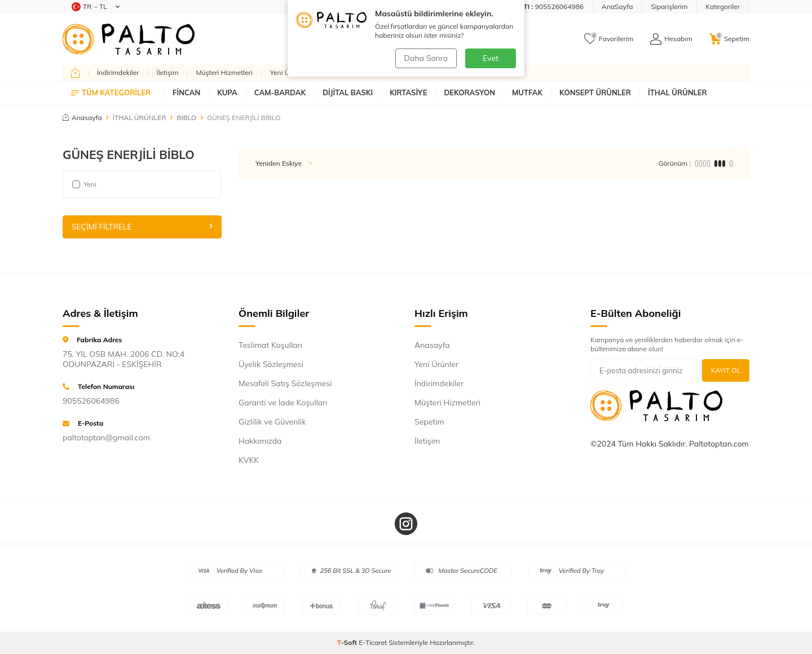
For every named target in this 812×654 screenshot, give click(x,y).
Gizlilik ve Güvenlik (272, 422)
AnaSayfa (617, 6)
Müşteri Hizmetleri (224, 72)
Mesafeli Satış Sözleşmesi (285, 383)
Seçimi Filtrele (142, 227)
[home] (75, 73)
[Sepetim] (729, 39)
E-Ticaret (373, 643)
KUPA (227, 92)
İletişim (168, 72)
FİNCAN (186, 92)
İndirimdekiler (118, 72)
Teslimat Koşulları (270, 345)
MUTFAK (527, 92)
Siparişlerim (669, 6)
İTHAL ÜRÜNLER (678, 92)
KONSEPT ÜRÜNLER (595, 92)
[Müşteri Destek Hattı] (513, 7)
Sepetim (429, 422)
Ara (495, 39)
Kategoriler (723, 6)
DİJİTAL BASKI (348, 92)
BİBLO (187, 118)
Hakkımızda (260, 441)
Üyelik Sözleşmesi (271, 364)
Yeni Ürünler (289, 72)
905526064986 (91, 401)
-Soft (348, 643)
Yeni (84, 184)
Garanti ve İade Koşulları (283, 403)
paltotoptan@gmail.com (106, 438)
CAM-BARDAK (280, 92)
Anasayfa (82, 118)
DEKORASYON (469, 92)
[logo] (129, 39)
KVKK (249, 460)
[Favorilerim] (609, 39)
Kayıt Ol (726, 370)
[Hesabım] (671, 39)
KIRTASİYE (408, 92)
